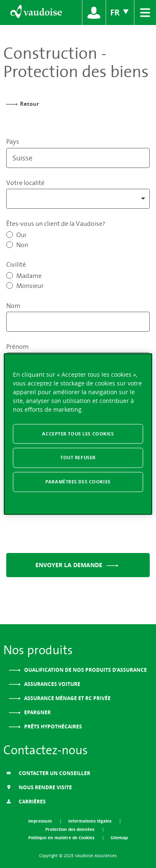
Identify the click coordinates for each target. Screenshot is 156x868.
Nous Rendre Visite (39, 787)
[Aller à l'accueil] (36, 13)
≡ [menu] (145, 11)
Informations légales (90, 821)
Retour (30, 104)
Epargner (37, 712)
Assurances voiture (52, 684)
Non (22, 245)
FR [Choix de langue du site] (120, 12)
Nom (13, 305)
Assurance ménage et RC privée (67, 698)
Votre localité (25, 183)
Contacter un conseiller (48, 773)
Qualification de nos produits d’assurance (85, 670)
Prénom (17, 346)
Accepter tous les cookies (78, 433)
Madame (29, 275)
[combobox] (78, 199)
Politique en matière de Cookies (62, 838)
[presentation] (69, 530)
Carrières (26, 802)
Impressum (41, 821)
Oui (21, 235)
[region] (78, 434)
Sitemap (119, 838)
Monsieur (30, 285)
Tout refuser (78, 458)
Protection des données (71, 829)
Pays (13, 141)
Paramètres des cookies (78, 482)
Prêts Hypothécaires (52, 727)
